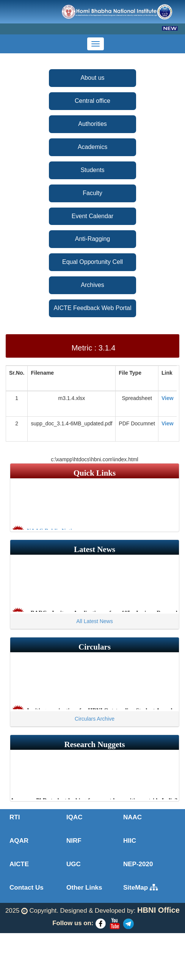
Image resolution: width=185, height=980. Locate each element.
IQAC (74, 817)
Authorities (92, 124)
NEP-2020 (138, 864)
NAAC (132, 817)
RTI (15, 817)
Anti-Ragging (93, 239)
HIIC (130, 841)
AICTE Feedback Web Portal (92, 308)
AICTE (19, 864)
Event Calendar (92, 216)
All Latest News (94, 621)
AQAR (19, 841)
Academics (92, 147)
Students (92, 170)
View (168, 398)
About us (92, 78)
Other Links (84, 888)
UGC (74, 864)
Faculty (92, 193)
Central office (92, 101)
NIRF (74, 841)
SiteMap (140, 888)
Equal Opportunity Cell (92, 262)
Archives (92, 285)
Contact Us (27, 888)
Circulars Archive (95, 719)
